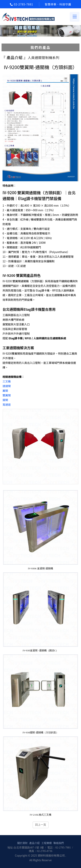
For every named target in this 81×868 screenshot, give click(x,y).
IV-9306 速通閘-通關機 (41, 568)
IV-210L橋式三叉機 (40, 815)
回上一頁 (41, 825)
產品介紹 (34, 843)
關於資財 (22, 843)
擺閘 (5, 400)
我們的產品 (40, 47)
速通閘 (7, 386)
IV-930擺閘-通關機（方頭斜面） (40, 732)
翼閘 (5, 391)
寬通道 (7, 404)
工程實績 (47, 843)
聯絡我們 (59, 843)
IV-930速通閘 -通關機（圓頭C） (41, 650)
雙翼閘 (7, 395)
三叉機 (7, 381)
